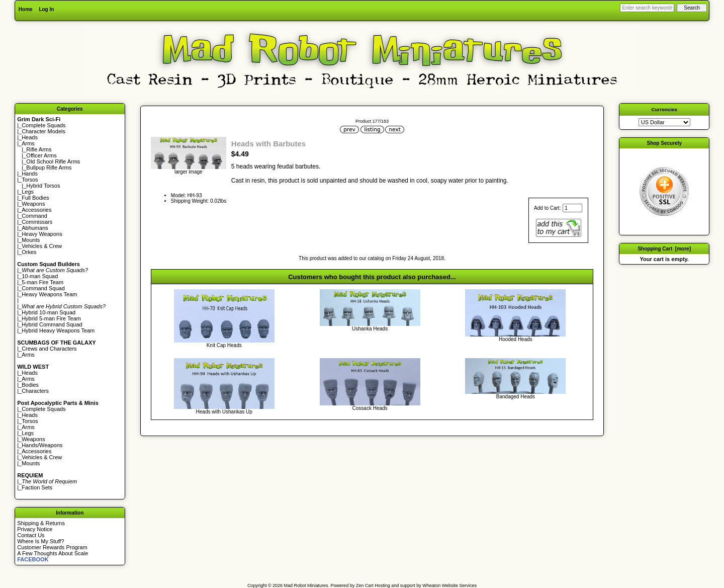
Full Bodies (35, 198)
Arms (28, 355)
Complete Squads (43, 125)
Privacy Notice (35, 529)
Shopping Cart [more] (664, 249)
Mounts (31, 240)
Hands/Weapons (42, 445)
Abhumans (35, 228)
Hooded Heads (516, 339)
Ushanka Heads (370, 329)
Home (26, 9)
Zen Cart (365, 585)
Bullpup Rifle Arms (49, 167)
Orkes (29, 252)
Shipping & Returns (41, 523)
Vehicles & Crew (42, 246)
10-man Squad (40, 276)
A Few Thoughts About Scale (53, 553)
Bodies (30, 385)
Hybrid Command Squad (52, 324)
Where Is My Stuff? (40, 541)
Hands (30, 174)
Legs (28, 192)
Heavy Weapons (42, 234)
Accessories (36, 210)
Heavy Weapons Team (49, 294)
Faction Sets (37, 487)
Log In (46, 9)
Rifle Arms (39, 149)
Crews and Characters (49, 349)
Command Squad (43, 288)
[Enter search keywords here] (647, 8)
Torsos (30, 180)
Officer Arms (41, 155)
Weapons (33, 204)
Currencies (664, 109)
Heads (30, 137)
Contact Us (31, 535)
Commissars (37, 222)
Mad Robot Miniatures (306, 585)
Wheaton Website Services (449, 585)
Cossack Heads (370, 408)
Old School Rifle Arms (53, 161)
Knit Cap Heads (224, 345)
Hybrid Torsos (43, 186)
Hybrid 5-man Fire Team (51, 318)
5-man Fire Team (42, 282)
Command (34, 216)
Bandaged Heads (516, 397)
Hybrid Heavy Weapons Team (58, 330)
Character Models (43, 131)
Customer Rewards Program (52, 547)
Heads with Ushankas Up (224, 412)
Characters (35, 391)
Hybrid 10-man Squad (49, 312)
